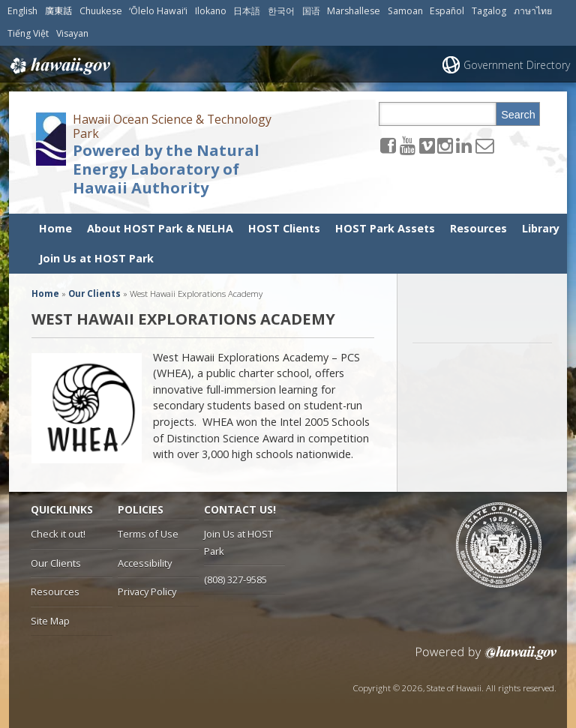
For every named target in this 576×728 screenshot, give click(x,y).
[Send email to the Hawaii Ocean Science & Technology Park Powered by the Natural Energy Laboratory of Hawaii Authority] (484, 145)
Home (55, 228)
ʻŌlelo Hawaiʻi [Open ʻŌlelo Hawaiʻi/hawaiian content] (158, 11)
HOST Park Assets (385, 228)
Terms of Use (148, 534)
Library (541, 228)
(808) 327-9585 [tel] (235, 580)
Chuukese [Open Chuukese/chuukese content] (101, 11)
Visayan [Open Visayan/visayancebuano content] (72, 33)
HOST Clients (284, 228)
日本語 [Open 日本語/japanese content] (247, 11)
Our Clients (56, 563)
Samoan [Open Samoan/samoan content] (405, 11)
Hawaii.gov (59, 66)
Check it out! (58, 534)
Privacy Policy (147, 592)
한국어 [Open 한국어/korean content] (281, 11)
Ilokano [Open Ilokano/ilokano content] (211, 11)
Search (518, 115)
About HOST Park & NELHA (160, 228)
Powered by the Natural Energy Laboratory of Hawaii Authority (166, 169)
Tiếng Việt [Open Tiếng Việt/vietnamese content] (28, 33)
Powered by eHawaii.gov (486, 659)
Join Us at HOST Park (96, 258)
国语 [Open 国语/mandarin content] (311, 11)
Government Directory (517, 65)
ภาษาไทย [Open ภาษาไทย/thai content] (533, 11)
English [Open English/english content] (22, 11)
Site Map (50, 621)
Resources (478, 228)
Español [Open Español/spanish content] (447, 11)
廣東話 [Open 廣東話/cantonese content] (58, 11)
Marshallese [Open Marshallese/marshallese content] (354, 11)
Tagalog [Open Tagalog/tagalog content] (489, 11)
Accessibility (145, 563)
